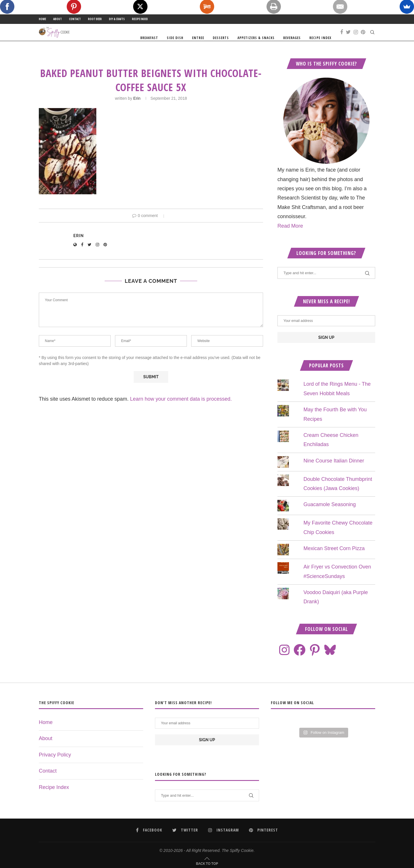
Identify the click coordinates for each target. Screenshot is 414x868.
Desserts (221, 38)
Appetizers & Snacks (256, 38)
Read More (290, 237)
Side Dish (175, 38)
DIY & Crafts (117, 19)
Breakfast (149, 38)
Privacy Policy (55, 766)
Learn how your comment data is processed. (181, 410)
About (57, 19)
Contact (75, 19)
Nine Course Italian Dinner (334, 472)
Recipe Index (140, 19)
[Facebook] (342, 38)
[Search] (372, 38)
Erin (137, 110)
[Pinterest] (363, 38)
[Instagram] (356, 38)
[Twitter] (348, 38)
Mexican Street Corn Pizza (334, 560)
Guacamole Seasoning (329, 516)
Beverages (292, 38)
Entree (198, 38)
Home (42, 19)
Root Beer (95, 19)
